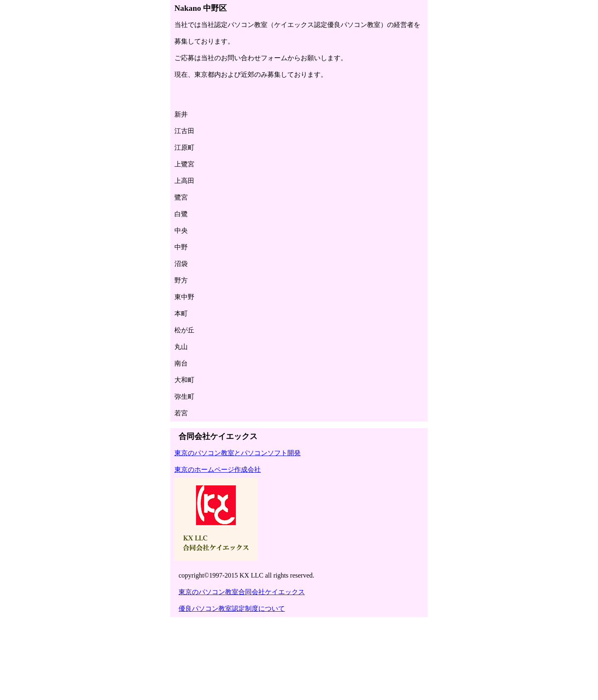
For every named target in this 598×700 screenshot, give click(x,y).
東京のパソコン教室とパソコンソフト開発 (238, 453)
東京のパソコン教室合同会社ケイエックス (242, 592)
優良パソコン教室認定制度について (232, 609)
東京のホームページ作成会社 (218, 470)
